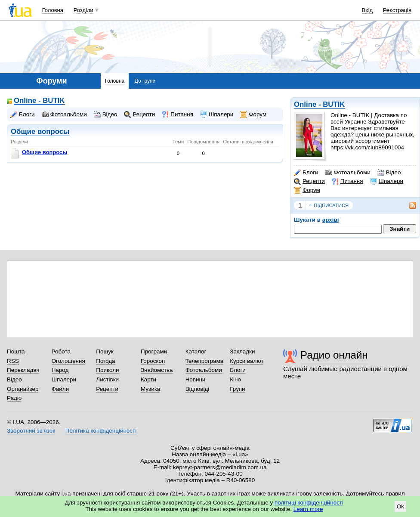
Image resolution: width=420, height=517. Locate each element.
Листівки (107, 379)
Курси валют (247, 361)
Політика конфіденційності (101, 431)
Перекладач (23, 370)
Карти (148, 379)
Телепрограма (205, 361)
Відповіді (198, 389)
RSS (13, 361)
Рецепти (309, 181)
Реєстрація (397, 10)
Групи (237, 389)
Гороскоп (153, 361)
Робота (61, 351)
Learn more (308, 509)
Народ (60, 370)
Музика (150, 389)
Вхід (367, 10)
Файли (60, 389)
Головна (53, 10)
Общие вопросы (40, 132)
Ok (400, 506)
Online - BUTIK (320, 104)
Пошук (105, 351)
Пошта (16, 351)
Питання (347, 181)
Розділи (83, 10)
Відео (389, 173)
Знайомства (157, 370)
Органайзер (23, 389)
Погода (105, 361)
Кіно (235, 379)
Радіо (14, 398)
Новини (196, 379)
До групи (145, 81)
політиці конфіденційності (309, 503)
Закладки (242, 351)
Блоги (306, 173)
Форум (307, 190)
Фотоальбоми (348, 173)
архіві (331, 220)
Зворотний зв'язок (31, 431)
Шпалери (387, 181)
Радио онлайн (334, 355)
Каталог (196, 351)
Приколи (107, 370)
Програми (154, 351)
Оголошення (68, 361)
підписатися (329, 205)
